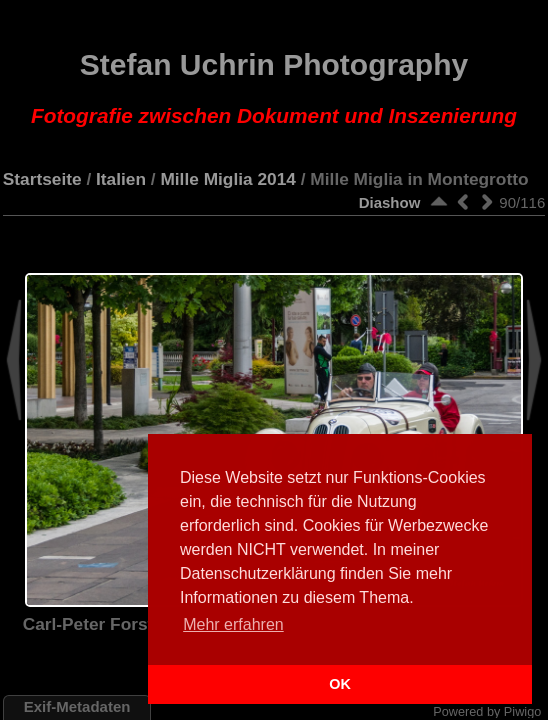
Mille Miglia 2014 (228, 179)
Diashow (390, 202)
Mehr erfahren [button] (233, 624)
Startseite (42, 179)
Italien (121, 179)
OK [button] (340, 684)
